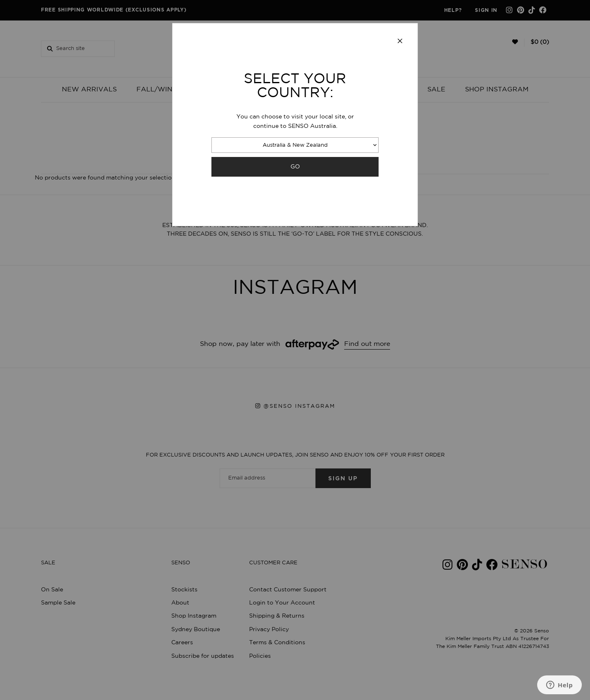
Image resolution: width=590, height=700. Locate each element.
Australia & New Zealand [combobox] (295, 145)
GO (295, 167)
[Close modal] (400, 41)
